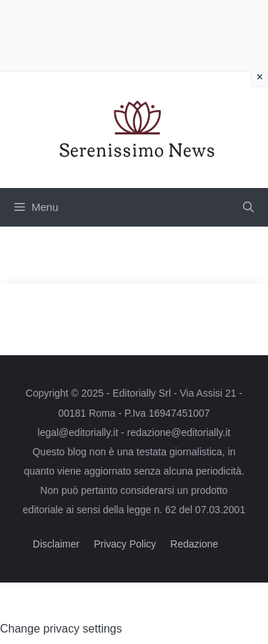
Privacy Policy (125, 544)
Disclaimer (56, 544)
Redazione (194, 544)
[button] (248, 207)
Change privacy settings (61, 629)
